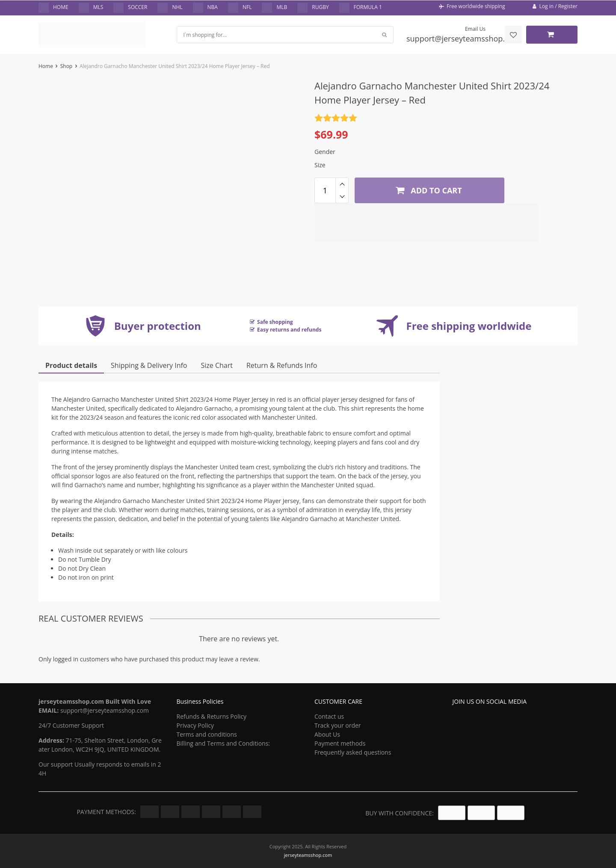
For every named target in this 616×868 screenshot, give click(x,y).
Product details (71, 365)
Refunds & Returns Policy (212, 716)
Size (320, 165)
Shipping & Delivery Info (149, 365)
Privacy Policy (195, 725)
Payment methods (340, 743)
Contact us (329, 716)
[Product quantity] (325, 190)
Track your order (338, 725)
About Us (327, 734)
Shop (67, 66)
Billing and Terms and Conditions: (224, 743)
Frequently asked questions (353, 752)
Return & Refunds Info (282, 365)
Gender (325, 152)
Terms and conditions (207, 734)
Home (46, 66)
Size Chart (216, 365)
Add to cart (428, 190)
